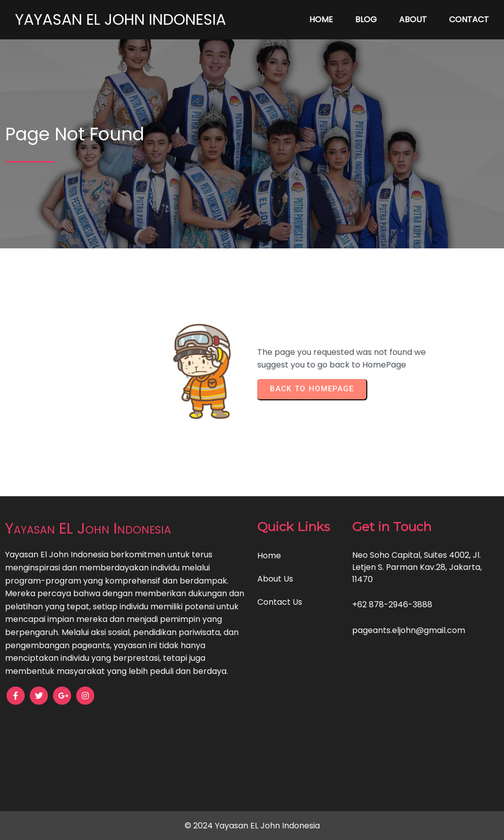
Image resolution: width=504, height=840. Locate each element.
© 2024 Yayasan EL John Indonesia (252, 826)
